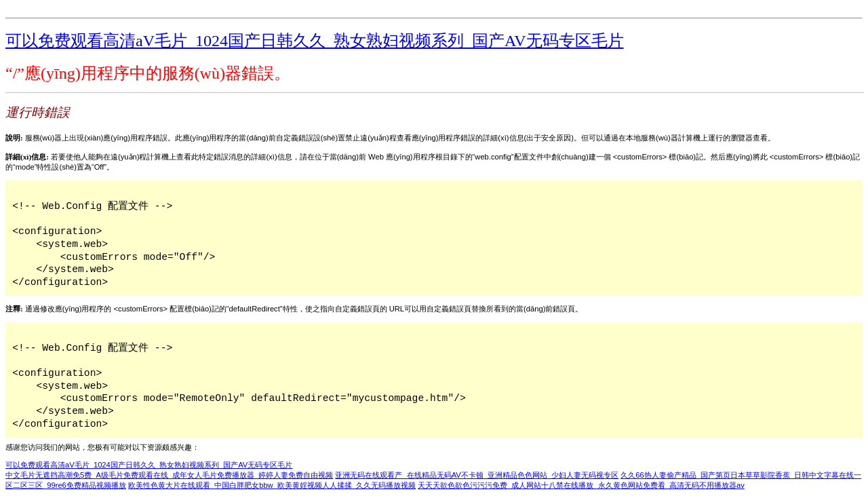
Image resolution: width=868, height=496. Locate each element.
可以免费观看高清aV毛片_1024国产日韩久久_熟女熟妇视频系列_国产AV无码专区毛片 (315, 41)
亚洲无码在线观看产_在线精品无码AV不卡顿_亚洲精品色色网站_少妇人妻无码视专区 (477, 475)
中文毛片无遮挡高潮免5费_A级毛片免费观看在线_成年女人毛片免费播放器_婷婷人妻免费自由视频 (169, 475)
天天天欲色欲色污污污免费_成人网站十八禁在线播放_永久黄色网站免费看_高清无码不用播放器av (581, 485)
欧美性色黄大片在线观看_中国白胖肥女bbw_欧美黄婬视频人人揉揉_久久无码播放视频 (272, 485)
